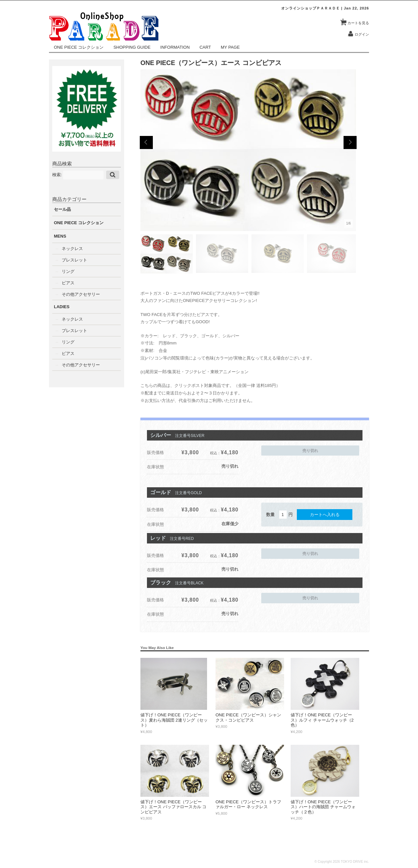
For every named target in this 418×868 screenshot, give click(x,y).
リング (68, 271)
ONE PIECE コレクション (79, 47)
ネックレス (72, 249)
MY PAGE (230, 47)
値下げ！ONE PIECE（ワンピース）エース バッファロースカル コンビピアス (173, 807)
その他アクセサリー (81, 294)
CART (205, 47)
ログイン (362, 34)
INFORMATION (175, 47)
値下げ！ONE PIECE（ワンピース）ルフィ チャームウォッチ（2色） (322, 720)
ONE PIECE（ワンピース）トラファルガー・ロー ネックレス (248, 804)
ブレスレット (74, 260)
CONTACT (360, 846)
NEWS (203, 846)
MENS (60, 236)
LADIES (62, 307)
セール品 (62, 209)
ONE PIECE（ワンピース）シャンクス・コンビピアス (248, 718)
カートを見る (356, 21)
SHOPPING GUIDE (132, 47)
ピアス (68, 283)
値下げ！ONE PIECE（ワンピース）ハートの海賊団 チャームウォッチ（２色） (323, 807)
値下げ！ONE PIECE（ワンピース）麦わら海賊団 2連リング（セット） (174, 720)
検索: (57, 174)
